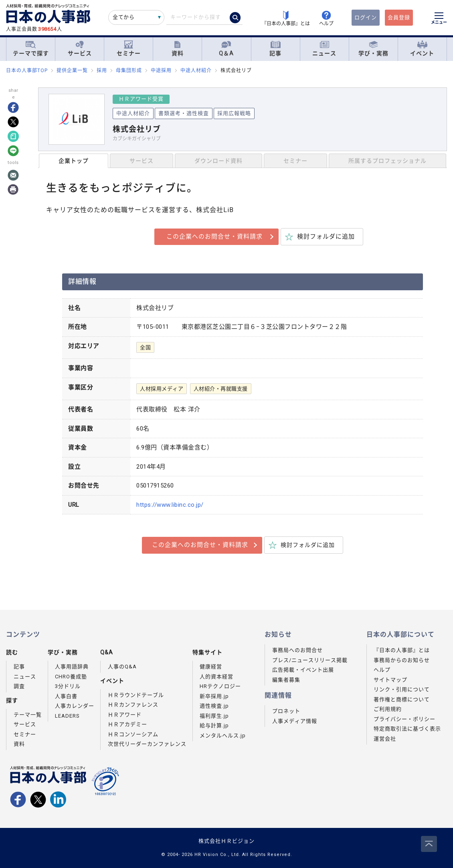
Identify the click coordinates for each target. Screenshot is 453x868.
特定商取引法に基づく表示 (407, 729)
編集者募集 (286, 680)
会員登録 (399, 17)
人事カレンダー (75, 706)
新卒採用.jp (214, 696)
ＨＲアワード (125, 715)
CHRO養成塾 (71, 677)
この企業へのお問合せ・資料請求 (214, 237)
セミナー (129, 49)
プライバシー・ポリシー (404, 719)
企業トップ (74, 161)
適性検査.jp (214, 706)
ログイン (366, 17)
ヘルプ (382, 670)
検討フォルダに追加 (326, 237)
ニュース (324, 49)
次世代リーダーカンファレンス (147, 744)
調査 (19, 686)
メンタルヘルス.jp (223, 735)
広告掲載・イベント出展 (303, 670)
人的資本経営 (216, 677)
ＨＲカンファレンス (133, 705)
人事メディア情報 (295, 721)
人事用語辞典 (72, 667)
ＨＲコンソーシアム (133, 734)
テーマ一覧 (28, 715)
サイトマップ (390, 680)
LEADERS (67, 716)
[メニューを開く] (439, 19)
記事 (275, 49)
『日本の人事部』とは (402, 650)
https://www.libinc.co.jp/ (170, 505)
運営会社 (385, 739)
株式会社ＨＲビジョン (226, 841)
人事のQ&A (122, 667)
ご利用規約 (388, 709)
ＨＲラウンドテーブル (136, 695)
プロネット (286, 711)
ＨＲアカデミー (127, 724)
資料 (178, 49)
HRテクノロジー (220, 686)
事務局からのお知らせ (402, 660)
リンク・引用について (402, 689)
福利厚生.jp (214, 716)
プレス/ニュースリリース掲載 (310, 660)
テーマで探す (31, 49)
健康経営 (211, 667)
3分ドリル (68, 686)
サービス (80, 49)
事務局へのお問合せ (297, 650)
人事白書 (66, 696)
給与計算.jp (214, 725)
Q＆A (226, 49)
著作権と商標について (402, 699)
